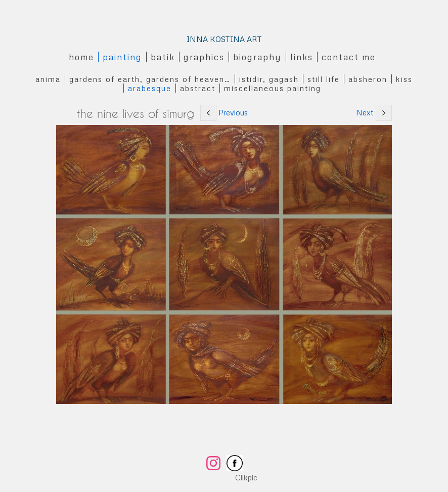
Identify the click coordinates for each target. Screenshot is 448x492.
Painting (122, 57)
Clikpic (246, 477)
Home (81, 57)
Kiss (404, 79)
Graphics (204, 57)
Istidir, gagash (269, 79)
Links (302, 57)
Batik (163, 57)
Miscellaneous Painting (273, 88)
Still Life (324, 79)
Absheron (368, 79)
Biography (257, 57)
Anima (48, 79)
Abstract (198, 88)
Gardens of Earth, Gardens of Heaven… (150, 79)
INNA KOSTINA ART (224, 39)
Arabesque (150, 88)
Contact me (349, 57)
